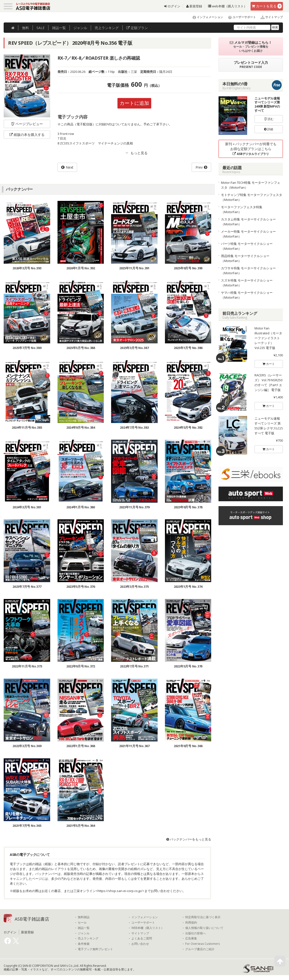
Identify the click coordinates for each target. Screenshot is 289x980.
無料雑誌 (84, 917)
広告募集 (191, 938)
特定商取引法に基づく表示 (203, 917)
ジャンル (80, 28)
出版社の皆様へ (196, 933)
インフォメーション (206, 17)
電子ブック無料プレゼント (95, 949)
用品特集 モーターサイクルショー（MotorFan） (245, 258)
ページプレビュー (27, 124)
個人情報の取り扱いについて (204, 928)
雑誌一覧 (84, 928)
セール (82, 923)
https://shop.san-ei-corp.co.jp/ (120, 891)
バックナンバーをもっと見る (189, 839)
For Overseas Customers (202, 944)
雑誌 (59, 28)
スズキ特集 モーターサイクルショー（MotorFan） (247, 283)
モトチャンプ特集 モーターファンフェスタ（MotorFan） (252, 197)
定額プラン (137, 28)
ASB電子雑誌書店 (32, 919)
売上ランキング (88, 938)
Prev (199, 167)
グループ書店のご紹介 (200, 949)
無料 (25, 28)
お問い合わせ (140, 944)
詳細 (269, 129)
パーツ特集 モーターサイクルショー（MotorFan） (247, 246)
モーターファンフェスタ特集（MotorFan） (242, 209)
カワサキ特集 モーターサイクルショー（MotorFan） (248, 271)
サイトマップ (270, 17)
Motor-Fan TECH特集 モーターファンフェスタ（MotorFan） (251, 185)
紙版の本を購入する (27, 135)
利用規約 (191, 923)
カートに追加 (134, 103)
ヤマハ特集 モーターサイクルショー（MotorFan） (247, 295)
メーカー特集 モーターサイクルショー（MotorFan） (248, 234)
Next (70, 167)
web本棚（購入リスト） (227, 6)
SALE (40, 28)
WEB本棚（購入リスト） (148, 928)
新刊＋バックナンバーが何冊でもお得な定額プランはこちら (251, 149)
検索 (275, 27)
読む (269, 119)
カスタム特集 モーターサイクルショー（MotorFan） (248, 222)
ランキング (107, 28)
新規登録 (194, 6)
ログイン (172, 6)
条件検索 (84, 944)
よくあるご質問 (142, 938)
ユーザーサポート (240, 17)
